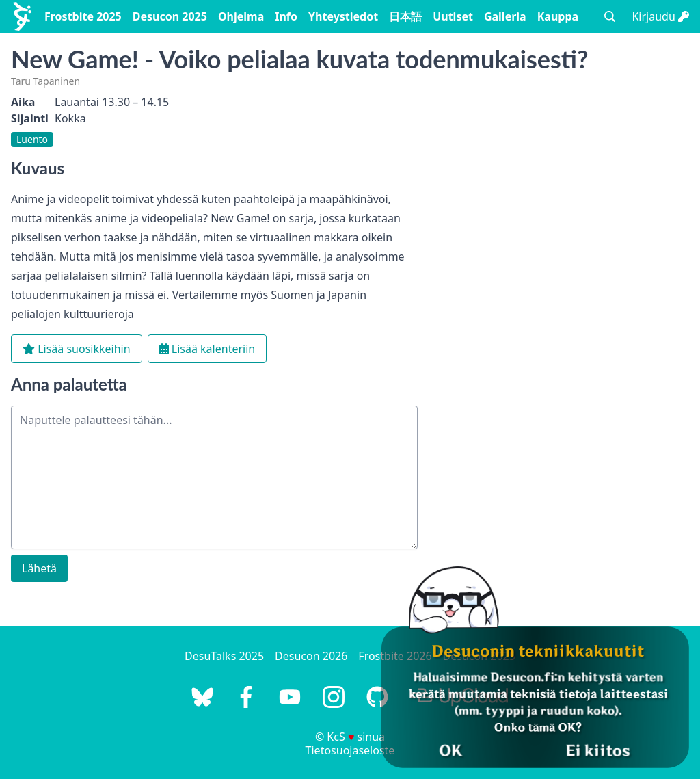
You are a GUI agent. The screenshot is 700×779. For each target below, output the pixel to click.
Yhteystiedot (343, 16)
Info (286, 16)
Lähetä (39, 568)
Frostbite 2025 (83, 16)
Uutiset (453, 16)
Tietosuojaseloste (350, 750)
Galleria (505, 16)
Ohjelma (241, 16)
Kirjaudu (660, 16)
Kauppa (558, 16)
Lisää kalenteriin (207, 349)
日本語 (405, 16)
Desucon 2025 (170, 16)
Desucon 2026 (311, 656)
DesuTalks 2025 (224, 656)
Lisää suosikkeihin (77, 349)
